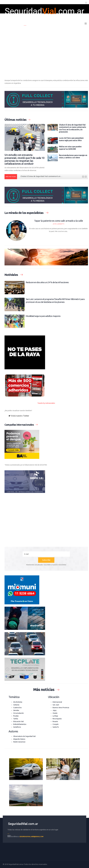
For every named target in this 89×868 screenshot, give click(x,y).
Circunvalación (18, 713)
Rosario (55, 721)
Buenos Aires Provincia (61, 708)
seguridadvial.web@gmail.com (31, 837)
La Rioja (55, 716)
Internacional (57, 702)
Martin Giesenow (19, 742)
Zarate (55, 713)
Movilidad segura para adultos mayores (43, 316)
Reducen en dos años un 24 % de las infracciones (47, 282)
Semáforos (17, 727)
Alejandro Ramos (19, 739)
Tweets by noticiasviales (46, 403)
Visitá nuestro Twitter (19, 416)
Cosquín (56, 724)
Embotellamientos (20, 724)
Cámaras (16, 705)
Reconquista (57, 719)
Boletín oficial (56, 24)
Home (26, 24)
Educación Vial (18, 721)
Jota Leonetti (59, 224)
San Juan (56, 705)
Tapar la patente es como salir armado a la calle (59, 221)
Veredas (16, 710)
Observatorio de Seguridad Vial (24, 736)
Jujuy (55, 710)
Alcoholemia (18, 702)
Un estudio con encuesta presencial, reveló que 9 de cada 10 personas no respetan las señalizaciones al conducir (24, 159)
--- (8, 834)
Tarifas (16, 719)
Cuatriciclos (17, 708)
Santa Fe (56, 727)
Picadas (16, 716)
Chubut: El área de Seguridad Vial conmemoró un (41, 176)
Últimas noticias (39, 24)
